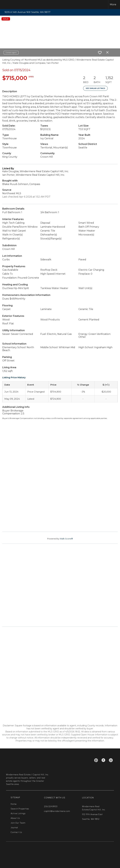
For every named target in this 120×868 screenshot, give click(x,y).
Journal (14, 828)
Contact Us (16, 832)
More (113, 4)
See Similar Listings (95, 88)
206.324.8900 (51, 806)
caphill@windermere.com (57, 811)
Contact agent (11, 53)
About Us (15, 818)
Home (14, 804)
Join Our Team (18, 823)
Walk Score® (66, 539)
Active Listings (18, 813)
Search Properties (20, 809)
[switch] (100, 53)
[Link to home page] (8, 5)
